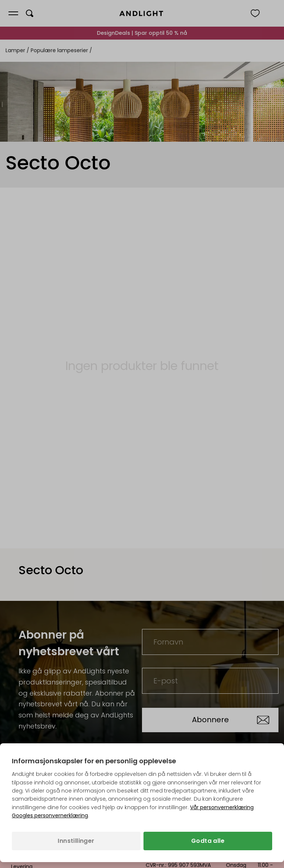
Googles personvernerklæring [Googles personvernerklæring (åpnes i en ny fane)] (50, 815)
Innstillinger (76, 841)
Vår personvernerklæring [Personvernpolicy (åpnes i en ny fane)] (222, 807)
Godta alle (208, 841)
